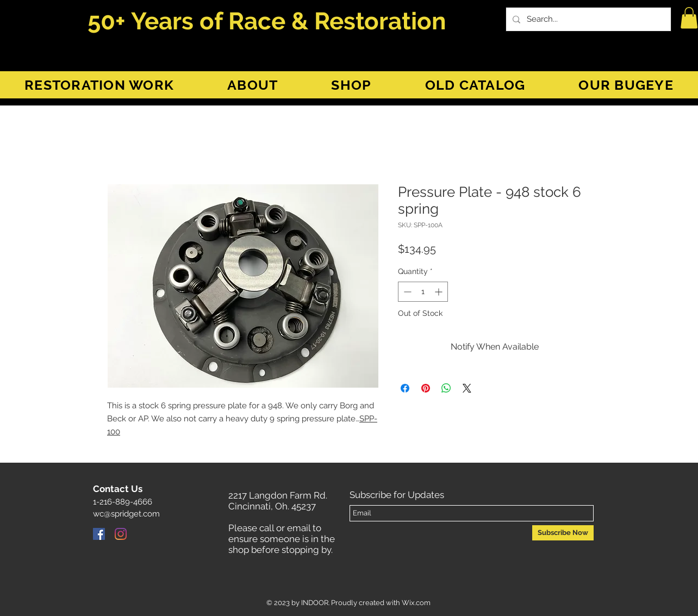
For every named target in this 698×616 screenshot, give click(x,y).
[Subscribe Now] (563, 533)
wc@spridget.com (126, 514)
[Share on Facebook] (405, 388)
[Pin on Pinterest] (426, 388)
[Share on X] (467, 388)
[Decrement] (406, 292)
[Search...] (587, 19)
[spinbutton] (423, 292)
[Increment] (440, 292)
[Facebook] (99, 534)
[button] (689, 18)
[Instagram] (121, 534)
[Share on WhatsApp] (446, 388)
